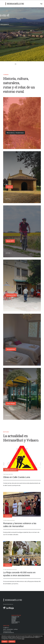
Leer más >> (9, 145)
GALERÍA (14, 621)
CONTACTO (14, 623)
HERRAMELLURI (15, 617)
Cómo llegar (11, 404)
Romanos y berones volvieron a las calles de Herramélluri (20, 525)
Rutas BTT (10, 241)
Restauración (11, 295)
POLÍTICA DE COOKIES (27, 638)
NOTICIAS (14, 619)
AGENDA (14, 620)
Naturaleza (10, 137)
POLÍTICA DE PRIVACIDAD (25, 639)
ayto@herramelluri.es (8, 633)
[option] (22, 31)
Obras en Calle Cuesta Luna (17, 477)
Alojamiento (11, 349)
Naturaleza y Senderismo (15, 133)
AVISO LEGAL (35, 639)
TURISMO (14, 618)
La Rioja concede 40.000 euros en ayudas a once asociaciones (19, 574)
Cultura (9, 187)
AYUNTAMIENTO (16, 622)
